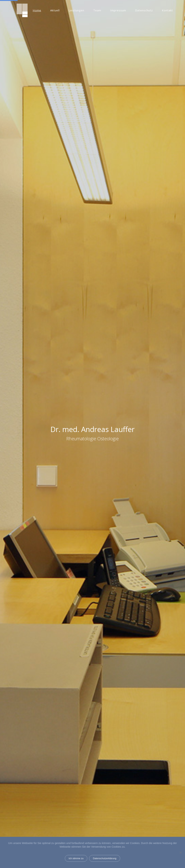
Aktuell (55, 10)
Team (97, 10)
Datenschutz (144, 10)
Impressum (118, 10)
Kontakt (167, 10)
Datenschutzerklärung (105, 858)
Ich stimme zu (76, 858)
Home (37, 10)
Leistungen (76, 10)
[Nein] (180, 852)
